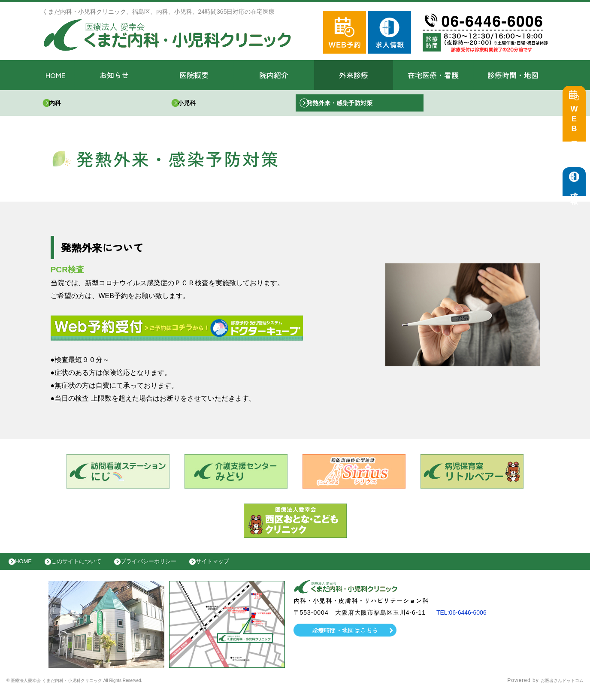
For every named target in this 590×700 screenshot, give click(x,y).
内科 (62, 105)
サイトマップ (243, 568)
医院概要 (194, 75)
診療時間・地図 (513, 75)
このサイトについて (87, 568)
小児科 (194, 105)
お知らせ (114, 75)
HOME (56, 75)
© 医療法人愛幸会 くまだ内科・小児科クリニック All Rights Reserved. (98, 689)
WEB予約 (576, 125)
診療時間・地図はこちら (345, 639)
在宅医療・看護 (433, 75)
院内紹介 (274, 75)
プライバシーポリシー (170, 568)
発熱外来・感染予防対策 (351, 105)
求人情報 (576, 193)
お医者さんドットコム (556, 689)
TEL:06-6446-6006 (465, 621)
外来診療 (354, 75)
